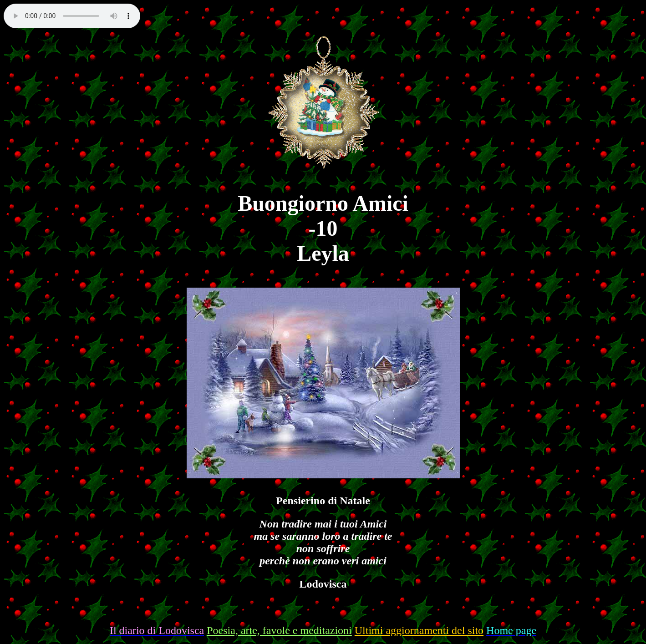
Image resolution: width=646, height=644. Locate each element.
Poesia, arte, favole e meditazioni (279, 630)
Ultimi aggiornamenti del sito (419, 630)
